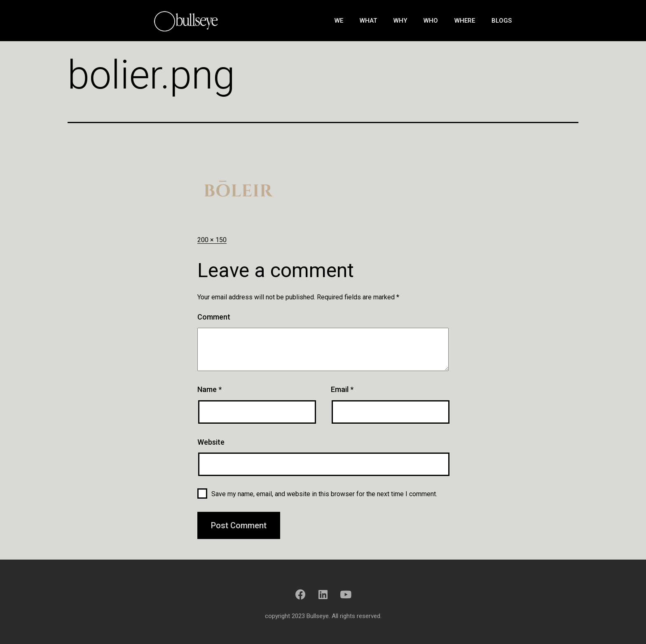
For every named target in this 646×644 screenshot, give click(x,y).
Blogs (502, 21)
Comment (214, 317)
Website (211, 442)
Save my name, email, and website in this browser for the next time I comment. (324, 494)
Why (400, 21)
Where (465, 21)
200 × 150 (212, 240)
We (339, 21)
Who (431, 21)
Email (342, 389)
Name (209, 389)
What (368, 21)
